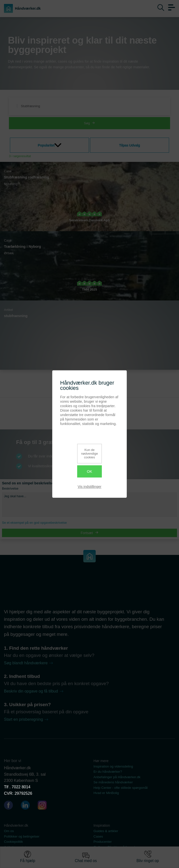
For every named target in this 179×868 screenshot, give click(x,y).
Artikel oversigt (15, 847)
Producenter (103, 842)
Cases (98, 836)
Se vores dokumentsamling (114, 852)
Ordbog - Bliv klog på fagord (114, 847)
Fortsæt (89, 533)
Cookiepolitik (13, 842)
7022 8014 (21, 787)
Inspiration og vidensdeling (113, 766)
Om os (9, 831)
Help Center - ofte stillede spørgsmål (121, 788)
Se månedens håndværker (113, 782)
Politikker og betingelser (22, 836)
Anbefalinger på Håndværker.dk (117, 777)
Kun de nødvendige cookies (89, 454)
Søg (90, 123)
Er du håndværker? (108, 772)
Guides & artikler (106, 831)
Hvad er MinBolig (106, 793)
